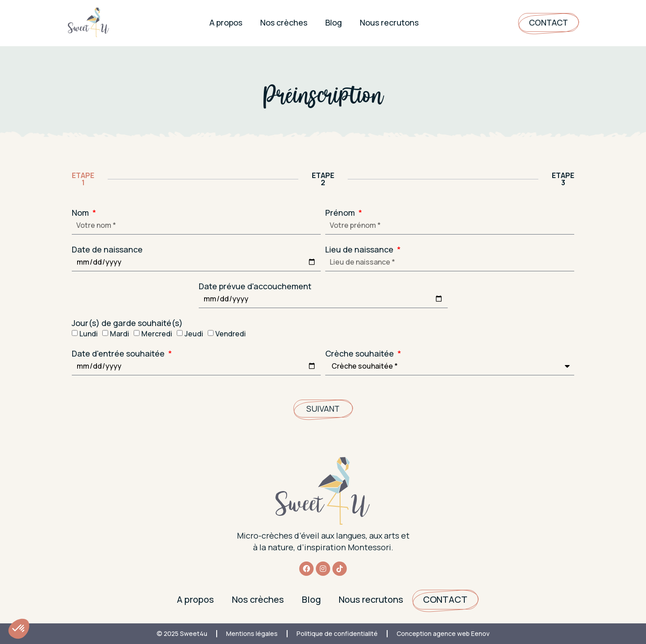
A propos (226, 22)
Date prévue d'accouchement (255, 286)
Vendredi (231, 334)
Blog (334, 22)
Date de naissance (107, 249)
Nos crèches (284, 22)
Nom (81, 213)
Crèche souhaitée (360, 353)
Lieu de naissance (360, 249)
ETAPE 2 (323, 179)
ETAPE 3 (563, 179)
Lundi (89, 334)
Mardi (120, 334)
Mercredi (157, 334)
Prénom (341, 213)
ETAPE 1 (83, 179)
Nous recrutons (389, 22)
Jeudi (194, 334)
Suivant (323, 409)
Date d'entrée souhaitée (119, 353)
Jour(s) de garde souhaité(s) (127, 323)
